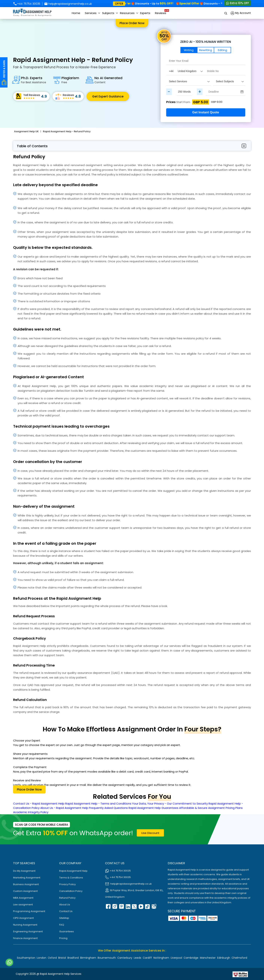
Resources (127, 13)
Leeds (138, 958)
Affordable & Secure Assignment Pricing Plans (211, 808)
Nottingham (161, 958)
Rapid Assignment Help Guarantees (153, 808)
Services (91, 13)
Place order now (132, 23)
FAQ (62, 925)
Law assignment (23, 905)
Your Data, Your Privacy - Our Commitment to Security (170, 804)
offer (119, 4)
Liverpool (176, 958)
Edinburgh (224, 958)
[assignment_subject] (229, 81)
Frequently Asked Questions (108, 808)
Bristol (62, 958)
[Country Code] (185, 71)
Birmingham (88, 958)
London (42, 958)
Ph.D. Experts (34, 80)
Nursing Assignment (25, 925)
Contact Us (66, 911)
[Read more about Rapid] (209, 974)
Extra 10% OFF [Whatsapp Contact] (238, 3)
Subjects (108, 13)
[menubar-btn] (244, 146)
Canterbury (125, 958)
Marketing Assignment (27, 878)
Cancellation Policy (71, 891)
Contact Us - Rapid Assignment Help (39, 804)
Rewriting (206, 50)
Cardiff (147, 958)
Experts (145, 13)
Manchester (208, 958)
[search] (226, 13)
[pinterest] (121, 908)
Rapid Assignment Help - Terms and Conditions (98, 804)
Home (76, 13)
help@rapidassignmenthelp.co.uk (68, 4)
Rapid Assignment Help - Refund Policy (67, 131)
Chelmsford (239, 958)
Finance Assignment (25, 938)
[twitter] (134, 908)
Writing (189, 50)
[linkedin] (128, 908)
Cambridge (191, 958)
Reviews (162, 12)
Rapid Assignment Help (73, 871)
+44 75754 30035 (27, 4)
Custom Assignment (25, 891)
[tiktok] (147, 908)
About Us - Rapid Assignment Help (64, 808)
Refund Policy (67, 898)
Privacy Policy (67, 884)
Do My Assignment (24, 871)
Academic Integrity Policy (31, 812)
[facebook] (108, 908)
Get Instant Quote (206, 112)
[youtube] (141, 908)
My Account (241, 13)
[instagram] (114, 908)
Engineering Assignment (28, 931)
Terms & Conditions (71, 878)
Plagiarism (70, 80)
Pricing (63, 938)
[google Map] (154, 908)
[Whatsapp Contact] (10, 962)
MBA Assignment (23, 898)
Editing (222, 50)
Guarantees (67, 931)
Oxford (52, 958)
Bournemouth (107, 958)
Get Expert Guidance (108, 96)
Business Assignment (26, 884)
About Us (65, 905)
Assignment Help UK (26, 131)
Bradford (73, 958)
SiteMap (64, 918)
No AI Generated (108, 80)
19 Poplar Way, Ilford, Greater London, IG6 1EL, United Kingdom (134, 893)
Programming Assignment (29, 911)
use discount (150, 833)
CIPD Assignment (23, 918)
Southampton (26, 958)
